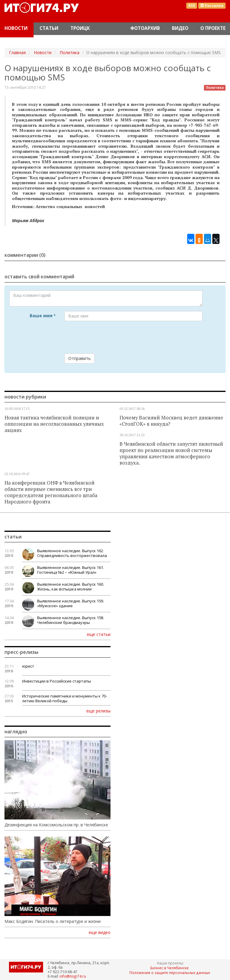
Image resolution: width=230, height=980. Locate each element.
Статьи (49, 28)
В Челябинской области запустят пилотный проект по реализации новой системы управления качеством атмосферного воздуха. (171, 453)
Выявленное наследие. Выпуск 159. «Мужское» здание (71, 603)
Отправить (80, 358)
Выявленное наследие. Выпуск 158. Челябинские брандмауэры (71, 620)
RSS (192, 6)
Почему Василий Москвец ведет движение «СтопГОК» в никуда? (171, 421)
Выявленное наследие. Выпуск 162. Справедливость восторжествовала (72, 553)
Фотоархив (145, 28)
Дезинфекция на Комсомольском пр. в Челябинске (56, 825)
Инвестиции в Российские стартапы (57, 681)
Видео (180, 28)
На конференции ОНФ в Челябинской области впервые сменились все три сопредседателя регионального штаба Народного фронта (51, 492)
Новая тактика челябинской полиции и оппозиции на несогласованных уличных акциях (54, 424)
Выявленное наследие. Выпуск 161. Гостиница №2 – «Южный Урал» (71, 570)
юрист (28, 666)
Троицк (80, 28)
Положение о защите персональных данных (170, 973)
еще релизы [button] (98, 711)
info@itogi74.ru (73, 976)
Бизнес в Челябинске (170, 968)
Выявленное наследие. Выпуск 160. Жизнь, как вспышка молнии (71, 587)
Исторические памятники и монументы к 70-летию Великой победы (65, 698)
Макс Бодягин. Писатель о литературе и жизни (53, 921)
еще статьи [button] (99, 634)
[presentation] (110, 337)
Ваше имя (43, 316)
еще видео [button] (100, 932)
